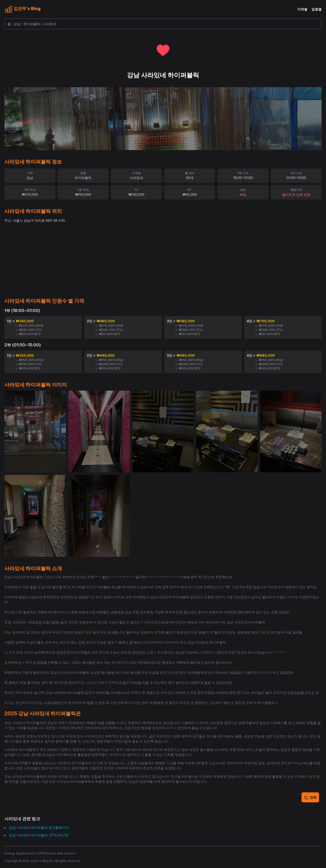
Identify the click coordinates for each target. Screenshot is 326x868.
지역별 (302, 9)
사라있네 (50, 24)
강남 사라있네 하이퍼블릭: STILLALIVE (39, 835)
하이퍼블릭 (32, 24)
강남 (17, 24)
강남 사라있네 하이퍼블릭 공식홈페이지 (39, 828)
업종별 (317, 9)
